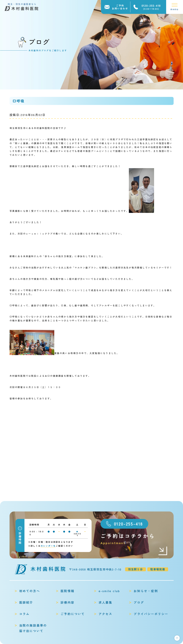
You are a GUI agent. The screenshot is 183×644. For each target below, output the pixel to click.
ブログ (139, 602)
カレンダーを (48, 546)
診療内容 (67, 602)
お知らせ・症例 (146, 591)
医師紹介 (26, 602)
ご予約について (73, 614)
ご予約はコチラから (134, 539)
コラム (24, 614)
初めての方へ (30, 591)
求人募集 (106, 602)
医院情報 (67, 591)
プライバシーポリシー (151, 614)
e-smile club (109, 591)
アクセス (106, 614)
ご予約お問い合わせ (120, 7)
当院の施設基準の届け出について (33, 628)
